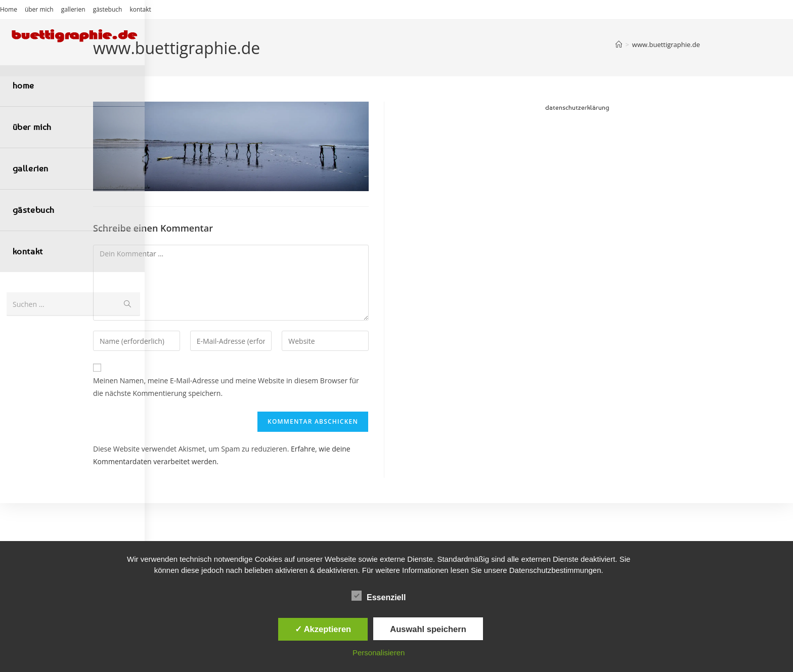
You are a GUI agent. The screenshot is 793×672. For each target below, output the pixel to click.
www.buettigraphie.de (666, 44)
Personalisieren (379, 653)
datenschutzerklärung (577, 107)
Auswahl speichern (428, 629)
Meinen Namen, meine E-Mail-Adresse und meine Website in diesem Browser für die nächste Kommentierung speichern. (226, 387)
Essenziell (379, 596)
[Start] (619, 44)
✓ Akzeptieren (323, 629)
